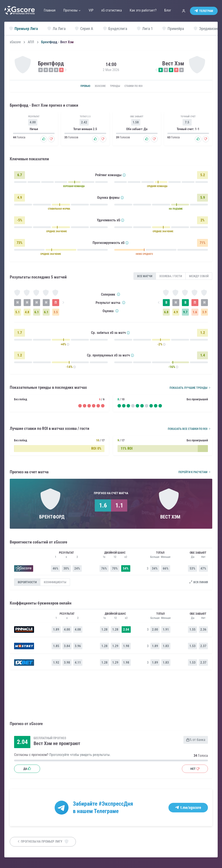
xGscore (15, 42)
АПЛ (31, 42)
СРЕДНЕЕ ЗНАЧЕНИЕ (56, 232)
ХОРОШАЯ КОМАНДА (74, 187)
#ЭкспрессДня (116, 804)
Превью (80, 86)
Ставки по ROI (138, 86)
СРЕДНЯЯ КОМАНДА (157, 187)
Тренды (116, 86)
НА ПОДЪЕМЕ (176, 210)
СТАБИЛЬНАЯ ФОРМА (59, 210)
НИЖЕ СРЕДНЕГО (144, 255)
